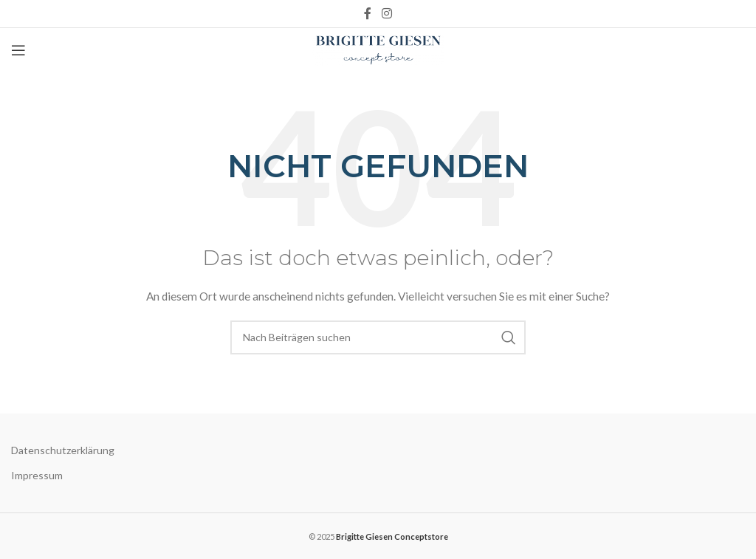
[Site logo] (378, 49)
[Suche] (378, 337)
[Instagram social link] (386, 13)
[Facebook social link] (368, 13)
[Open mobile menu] (18, 50)
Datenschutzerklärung (63, 450)
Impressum (37, 475)
